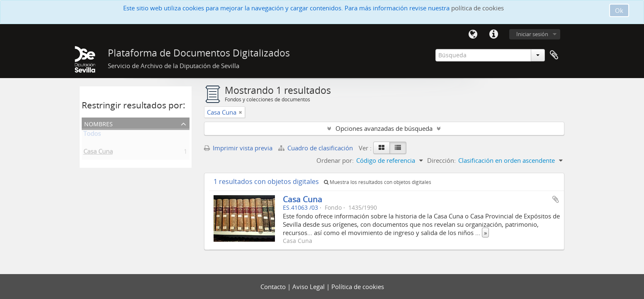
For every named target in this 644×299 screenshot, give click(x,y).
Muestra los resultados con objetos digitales (378, 182)
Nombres (98, 123)
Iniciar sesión (532, 34)
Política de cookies (358, 287)
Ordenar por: (335, 160)
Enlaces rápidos (494, 34)
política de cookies (478, 8)
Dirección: (441, 160)
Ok (619, 10)
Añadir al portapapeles (556, 199)
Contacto (274, 287)
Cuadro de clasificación (316, 148)
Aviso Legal (309, 287)
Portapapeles (554, 55)
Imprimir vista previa (238, 148)
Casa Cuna (98, 153)
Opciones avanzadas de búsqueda (384, 128)
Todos (92, 135)
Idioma (473, 34)
